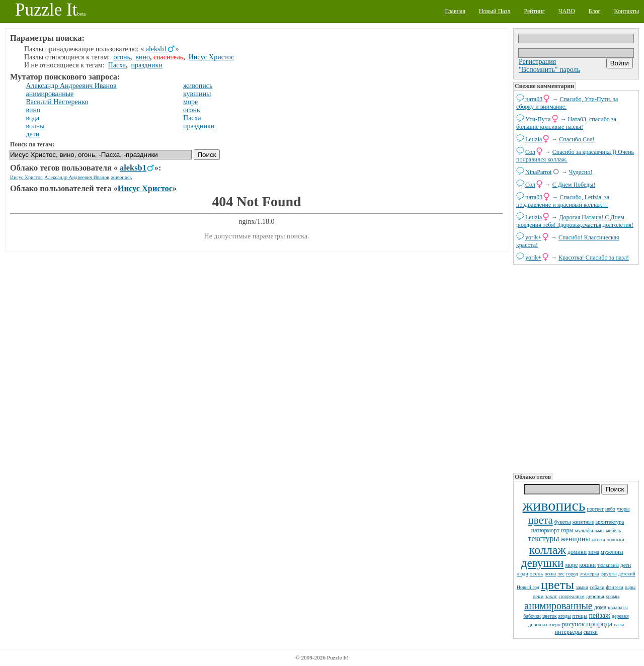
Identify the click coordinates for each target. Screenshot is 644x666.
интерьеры (568, 632)
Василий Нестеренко (57, 102)
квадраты (618, 607)
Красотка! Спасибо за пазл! (594, 258)
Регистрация (537, 62)
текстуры (543, 538)
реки (538, 596)
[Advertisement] (576, 368)
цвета (541, 520)
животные (583, 522)
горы (567, 530)
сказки (591, 632)
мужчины (612, 552)
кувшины (197, 94)
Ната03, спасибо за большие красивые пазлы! (566, 123)
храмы (613, 596)
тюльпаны (608, 565)
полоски (616, 539)
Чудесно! (581, 172)
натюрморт (545, 530)
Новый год (528, 587)
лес (561, 574)
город (572, 574)
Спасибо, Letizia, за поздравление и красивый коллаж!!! (563, 201)
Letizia (534, 139)
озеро (554, 625)
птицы (580, 616)
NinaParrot (539, 172)
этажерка (589, 574)
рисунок (573, 624)
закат (551, 596)
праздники (146, 65)
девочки (538, 624)
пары (630, 587)
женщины (575, 539)
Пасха (117, 65)
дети (626, 565)
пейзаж (599, 615)
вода (33, 118)
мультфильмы (590, 530)
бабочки (532, 616)
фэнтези (614, 587)
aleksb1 (157, 49)
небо (610, 509)
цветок (550, 616)
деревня (620, 616)
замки (582, 587)
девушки (543, 563)
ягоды (565, 616)
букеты (563, 522)
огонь (122, 57)
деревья (595, 596)
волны (35, 126)
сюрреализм (571, 596)
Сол (530, 152)
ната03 (534, 99)
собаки (597, 587)
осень (537, 573)
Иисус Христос (212, 57)
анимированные (558, 606)
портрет (595, 509)
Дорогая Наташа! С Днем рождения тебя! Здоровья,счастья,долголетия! (575, 221)
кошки (587, 565)
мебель (613, 530)
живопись (554, 505)
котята (598, 539)
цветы (557, 585)
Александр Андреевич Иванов (71, 86)
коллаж (548, 550)
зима (594, 552)
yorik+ (533, 237)
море (571, 565)
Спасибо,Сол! (577, 139)
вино (143, 57)
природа (599, 624)
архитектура (610, 522)
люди (522, 574)
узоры (623, 509)
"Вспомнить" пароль (549, 70)
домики (577, 552)
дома (600, 607)
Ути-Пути (538, 119)
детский (627, 574)
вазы (619, 625)
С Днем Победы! (574, 185)
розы (550, 573)
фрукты (608, 574)
